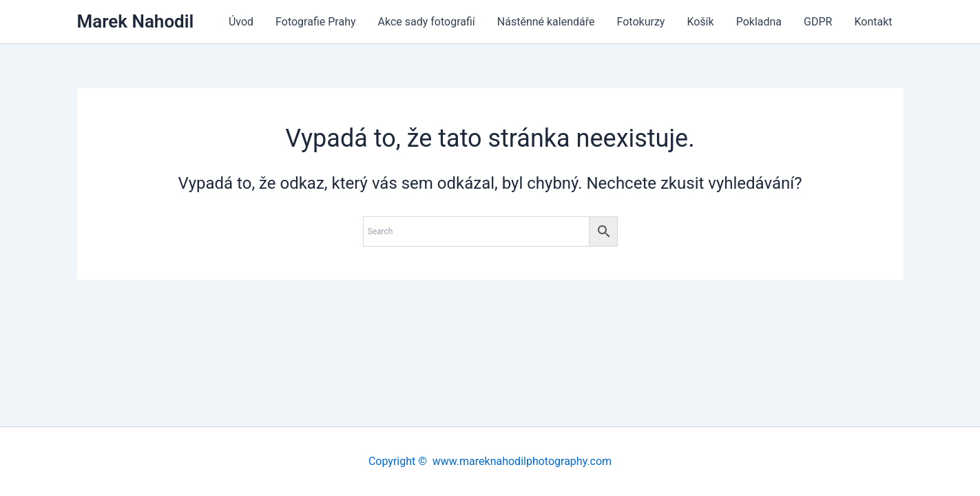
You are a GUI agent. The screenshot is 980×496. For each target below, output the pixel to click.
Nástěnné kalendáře (546, 22)
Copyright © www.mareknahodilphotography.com (490, 461)
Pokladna (759, 22)
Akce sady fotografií (427, 22)
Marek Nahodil (136, 21)
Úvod (241, 22)
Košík (700, 22)
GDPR (818, 22)
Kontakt (873, 22)
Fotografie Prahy (315, 22)
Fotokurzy (641, 22)
